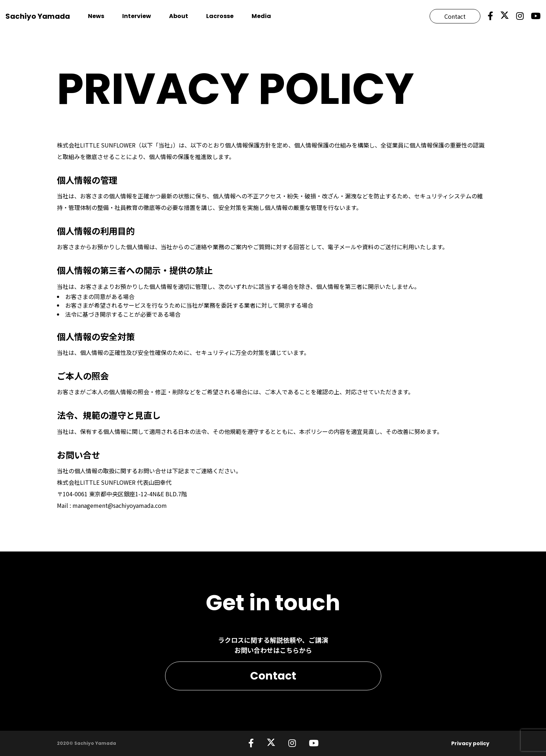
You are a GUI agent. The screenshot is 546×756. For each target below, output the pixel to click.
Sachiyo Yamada (38, 16)
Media (261, 16)
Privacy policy (470, 743)
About (179, 16)
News (96, 16)
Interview (137, 16)
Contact (455, 16)
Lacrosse (220, 16)
